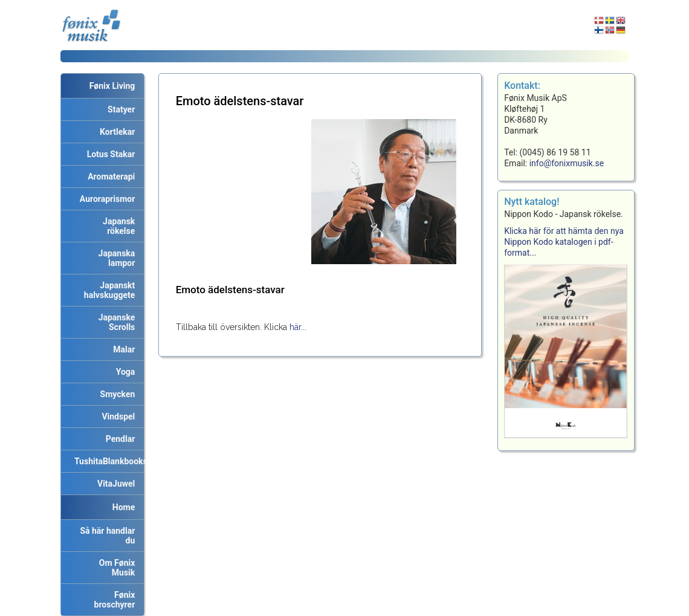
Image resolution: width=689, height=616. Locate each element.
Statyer (119, 109)
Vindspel (116, 417)
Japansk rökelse (117, 226)
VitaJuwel (114, 484)
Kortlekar (115, 132)
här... (298, 327)
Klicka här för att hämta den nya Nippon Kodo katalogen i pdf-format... (564, 242)
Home (124, 507)
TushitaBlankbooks (107, 461)
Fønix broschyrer (115, 600)
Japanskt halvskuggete (110, 290)
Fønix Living (112, 86)
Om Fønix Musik (115, 568)
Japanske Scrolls (115, 322)
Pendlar (118, 439)
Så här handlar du (105, 536)
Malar (122, 349)
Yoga (124, 372)
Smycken (116, 394)
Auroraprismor (105, 199)
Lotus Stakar (109, 154)
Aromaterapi (109, 177)
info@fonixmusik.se (567, 163)
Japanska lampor (115, 258)
